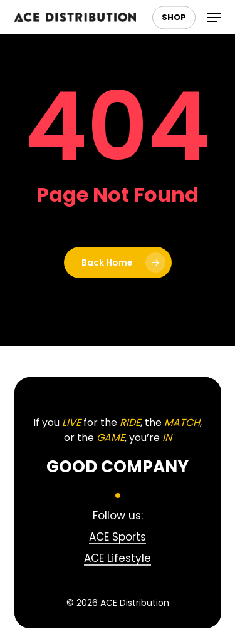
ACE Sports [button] (118, 537)
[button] (214, 18)
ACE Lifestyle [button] (118, 558)
